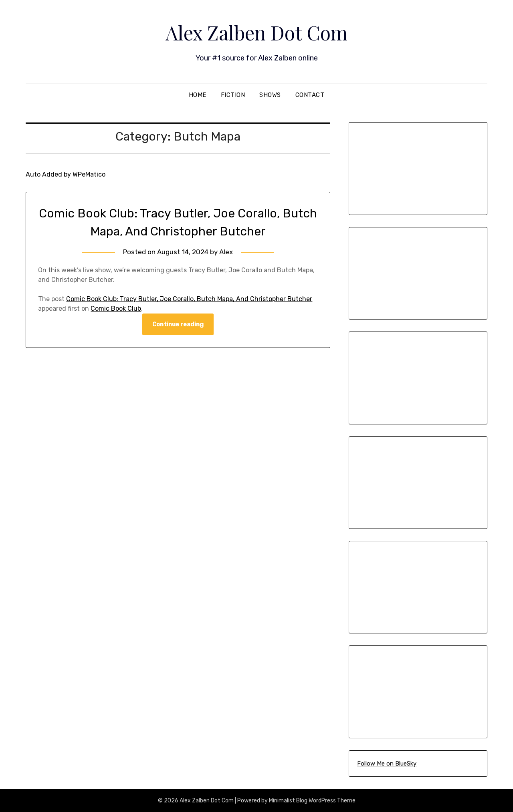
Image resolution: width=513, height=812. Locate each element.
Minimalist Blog (288, 801)
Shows (270, 95)
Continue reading (178, 324)
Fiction (233, 95)
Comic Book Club (116, 309)
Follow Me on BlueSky (387, 764)
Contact (310, 95)
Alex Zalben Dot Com (256, 32)
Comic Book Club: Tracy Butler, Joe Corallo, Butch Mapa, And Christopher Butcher (189, 299)
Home (198, 95)
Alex (226, 252)
